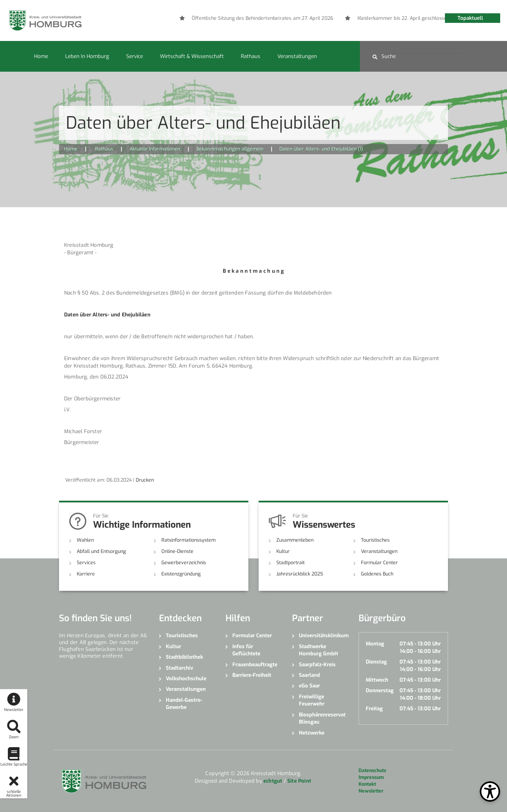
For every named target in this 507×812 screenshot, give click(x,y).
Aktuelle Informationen (155, 149)
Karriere (86, 574)
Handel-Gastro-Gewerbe (184, 704)
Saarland (309, 675)
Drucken (145, 480)
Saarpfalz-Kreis (317, 665)
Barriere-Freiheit (252, 675)
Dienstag (376, 662)
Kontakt (367, 784)
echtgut (273, 781)
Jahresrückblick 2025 (300, 574)
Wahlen (85, 540)
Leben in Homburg (87, 56)
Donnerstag (380, 690)
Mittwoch (377, 680)
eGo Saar (309, 686)
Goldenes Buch (377, 574)
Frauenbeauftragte (255, 665)
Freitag (374, 709)
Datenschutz (372, 771)
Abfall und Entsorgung (101, 551)
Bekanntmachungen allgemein (230, 149)
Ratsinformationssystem (189, 540)
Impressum (371, 777)
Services (86, 563)
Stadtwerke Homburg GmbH (318, 650)
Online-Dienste (177, 551)
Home (41, 56)
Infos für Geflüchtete (246, 650)
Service (135, 56)
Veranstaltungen (297, 56)
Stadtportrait (291, 563)
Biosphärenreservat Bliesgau (322, 718)
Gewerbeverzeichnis (184, 563)
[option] (370, 18)
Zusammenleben (295, 540)
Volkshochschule (186, 679)
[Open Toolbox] (490, 792)
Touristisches (375, 540)
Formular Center (379, 563)
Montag (375, 644)
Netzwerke (312, 733)
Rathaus (251, 56)
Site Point (299, 781)
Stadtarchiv (179, 668)
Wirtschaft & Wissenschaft (192, 56)
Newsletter (371, 791)
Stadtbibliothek (184, 657)
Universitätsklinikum (324, 636)
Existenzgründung (181, 574)
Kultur (283, 551)
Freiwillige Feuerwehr (312, 700)
